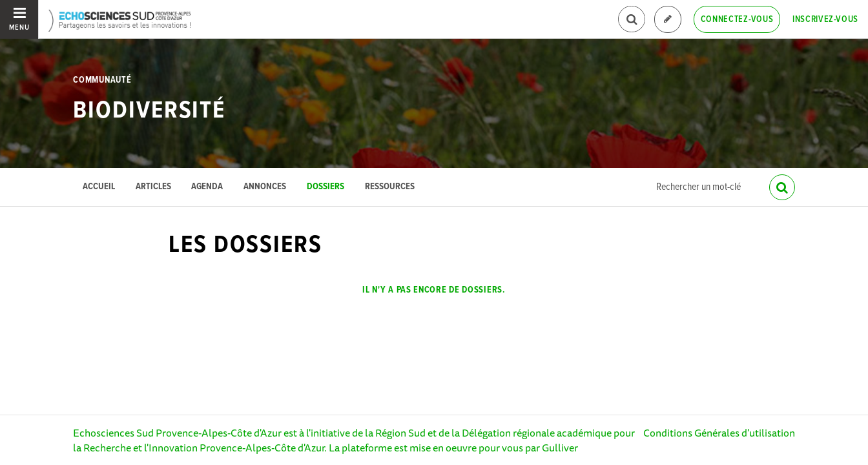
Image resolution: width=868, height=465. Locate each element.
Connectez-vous (737, 19)
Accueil (99, 187)
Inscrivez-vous (825, 19)
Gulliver (560, 448)
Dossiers (325, 187)
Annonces (265, 187)
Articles (153, 187)
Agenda (207, 187)
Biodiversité (149, 111)
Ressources (390, 187)
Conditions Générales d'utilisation (719, 433)
